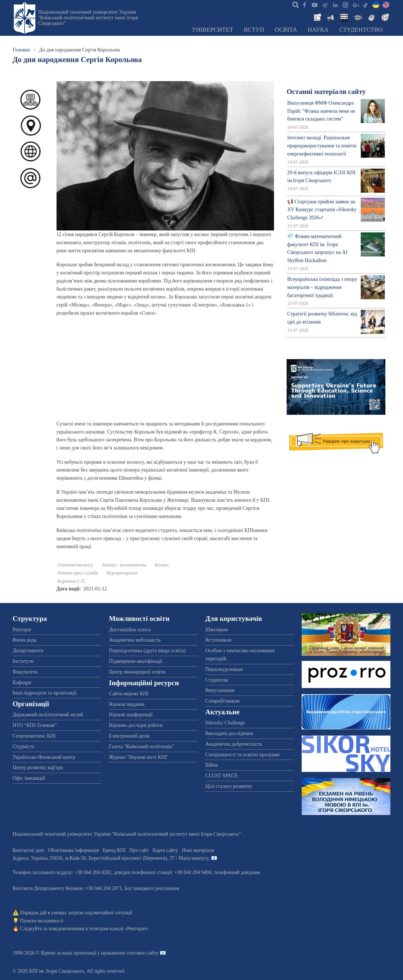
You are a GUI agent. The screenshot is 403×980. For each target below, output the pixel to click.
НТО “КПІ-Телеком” (35, 725)
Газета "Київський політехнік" (141, 746)
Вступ (254, 30)
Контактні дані (28, 850)
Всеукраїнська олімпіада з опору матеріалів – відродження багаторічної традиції (322, 287)
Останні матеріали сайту (326, 92)
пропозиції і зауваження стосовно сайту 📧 (120, 953)
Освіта (286, 30)
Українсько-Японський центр (44, 757)
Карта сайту (165, 850)
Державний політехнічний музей (48, 715)
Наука (318, 30)
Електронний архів (129, 736)
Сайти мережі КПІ (129, 694)
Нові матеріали (198, 850)
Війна (212, 765)
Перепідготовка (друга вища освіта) (147, 651)
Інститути (23, 661)
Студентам (217, 680)
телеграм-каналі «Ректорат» (119, 929)
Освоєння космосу (75, 565)
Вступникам (218, 640)
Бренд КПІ (114, 850)
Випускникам (220, 690)
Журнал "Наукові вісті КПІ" (139, 757)
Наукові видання (127, 704)
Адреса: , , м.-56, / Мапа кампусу (111, 858)
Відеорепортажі (122, 573)
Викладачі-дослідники (229, 733)
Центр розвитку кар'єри (38, 767)
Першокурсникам (224, 669)
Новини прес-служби (78, 573)
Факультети (25, 672)
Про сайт (139, 850)
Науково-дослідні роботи (136, 725)
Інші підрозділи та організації (44, 693)
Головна (21, 50)
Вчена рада (24, 640)
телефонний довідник (237, 872)
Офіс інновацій (29, 778)
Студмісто (23, 746)
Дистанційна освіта (130, 630)
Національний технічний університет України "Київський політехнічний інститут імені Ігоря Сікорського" (88, 18)
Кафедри (22, 682)
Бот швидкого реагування (152, 888)
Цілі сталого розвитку (229, 786)
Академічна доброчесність (234, 744)
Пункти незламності (42, 921)
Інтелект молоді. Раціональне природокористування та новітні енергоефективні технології (322, 146)
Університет (212, 30)
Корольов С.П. (72, 581)
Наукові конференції (131, 715)
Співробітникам (222, 701)
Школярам (217, 630)
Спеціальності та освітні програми (243, 755)
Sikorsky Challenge (225, 723)
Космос (162, 565)
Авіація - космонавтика (124, 565)
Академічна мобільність (135, 640)
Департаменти (28, 651)
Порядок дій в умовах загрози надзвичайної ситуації (76, 913)
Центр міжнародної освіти (137, 672)
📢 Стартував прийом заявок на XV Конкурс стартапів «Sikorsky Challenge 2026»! (322, 210)
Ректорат (22, 630)
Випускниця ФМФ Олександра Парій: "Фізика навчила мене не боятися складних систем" (321, 111)
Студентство (361, 30)
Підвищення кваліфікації (136, 661)
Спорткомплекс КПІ (34, 736)
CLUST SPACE (222, 776)
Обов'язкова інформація (74, 850)
